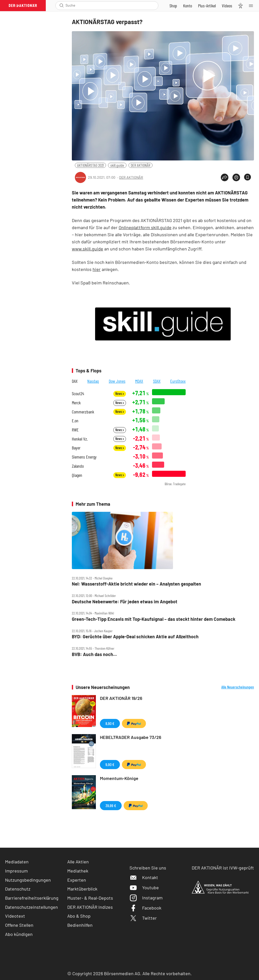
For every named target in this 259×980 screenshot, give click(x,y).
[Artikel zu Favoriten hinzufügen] (247, 177)
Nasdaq (93, 381)
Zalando (78, 466)
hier (97, 269)
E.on (75, 421)
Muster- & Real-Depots (90, 898)
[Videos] (227, 6)
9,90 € (110, 764)
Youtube (144, 887)
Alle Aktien (78, 862)
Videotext (15, 916)
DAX (75, 381)
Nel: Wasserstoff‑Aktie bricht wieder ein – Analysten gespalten (136, 584)
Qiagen (77, 475)
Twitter (143, 918)
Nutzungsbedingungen (28, 880)
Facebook (145, 908)
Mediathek (78, 871)
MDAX (139, 381)
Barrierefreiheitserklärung (32, 898)
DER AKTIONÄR (141, 165)
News (120, 394)
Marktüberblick (82, 889)
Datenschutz (18, 889)
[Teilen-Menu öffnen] (225, 177)
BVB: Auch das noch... (94, 654)
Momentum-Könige (119, 778)
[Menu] (252, 6)
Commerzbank (83, 412)
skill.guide (117, 165)
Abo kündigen (19, 934)
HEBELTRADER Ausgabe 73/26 (131, 737)
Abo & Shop (79, 916)
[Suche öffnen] (62, 5)
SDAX (157, 381)
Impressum (16, 871)
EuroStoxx (178, 381)
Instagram (146, 898)
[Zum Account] (188, 6)
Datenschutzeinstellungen (31, 907)
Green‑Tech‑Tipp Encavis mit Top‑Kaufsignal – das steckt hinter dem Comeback (154, 619)
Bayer (76, 448)
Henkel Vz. (80, 439)
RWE (75, 430)
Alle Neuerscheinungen (238, 687)
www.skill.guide (88, 249)
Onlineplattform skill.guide (145, 227)
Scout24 (78, 394)
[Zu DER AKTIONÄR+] (207, 6)
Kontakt (144, 877)
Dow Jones (117, 381)
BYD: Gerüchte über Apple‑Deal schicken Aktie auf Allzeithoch (135, 637)
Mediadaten (17, 862)
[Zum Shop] (173, 6)
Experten (77, 880)
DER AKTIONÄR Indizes (90, 907)
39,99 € (111, 805)
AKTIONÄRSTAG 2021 (90, 165)
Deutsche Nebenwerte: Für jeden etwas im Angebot (125, 602)
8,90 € (110, 723)
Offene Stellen (19, 925)
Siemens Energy (84, 457)
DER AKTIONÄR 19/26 (121, 698)
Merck (76, 403)
